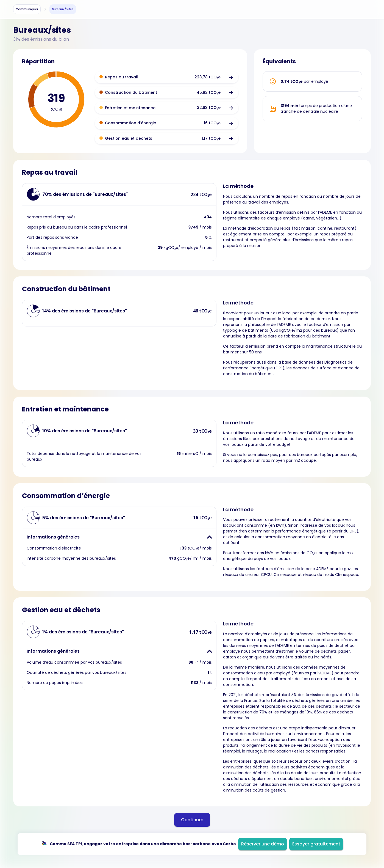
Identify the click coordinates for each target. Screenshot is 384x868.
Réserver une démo (263, 844)
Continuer (192, 820)
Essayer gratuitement (316, 844)
